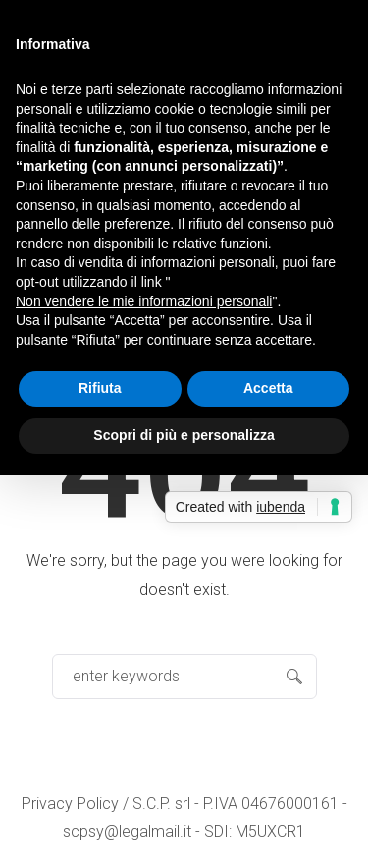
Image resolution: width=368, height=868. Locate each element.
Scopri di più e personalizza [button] (184, 435)
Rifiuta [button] (100, 388)
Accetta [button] (268, 388)
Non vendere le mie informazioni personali (144, 301)
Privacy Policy (70, 804)
